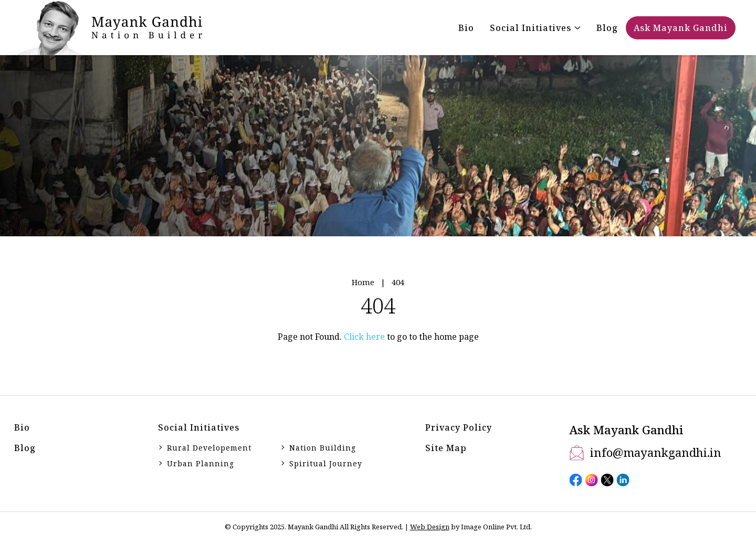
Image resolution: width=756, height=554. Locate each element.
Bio (22, 427)
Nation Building (323, 448)
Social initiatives (199, 427)
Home (363, 282)
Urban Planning (201, 463)
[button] (535, 28)
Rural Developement (209, 448)
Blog (25, 448)
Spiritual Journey (326, 463)
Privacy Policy (459, 427)
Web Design (430, 527)
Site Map (446, 448)
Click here (364, 337)
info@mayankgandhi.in (656, 452)
